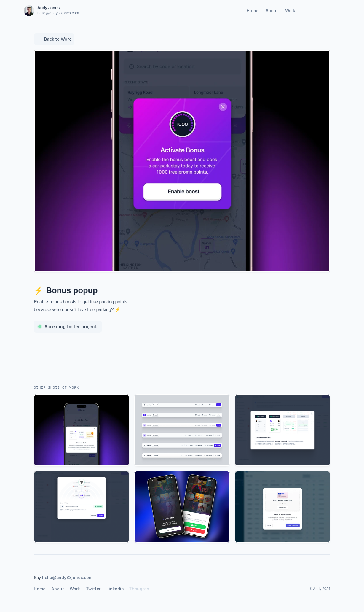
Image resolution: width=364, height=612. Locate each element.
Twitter (93, 589)
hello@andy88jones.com (58, 13)
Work (290, 11)
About (272, 11)
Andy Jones (48, 8)
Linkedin (115, 589)
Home (252, 11)
